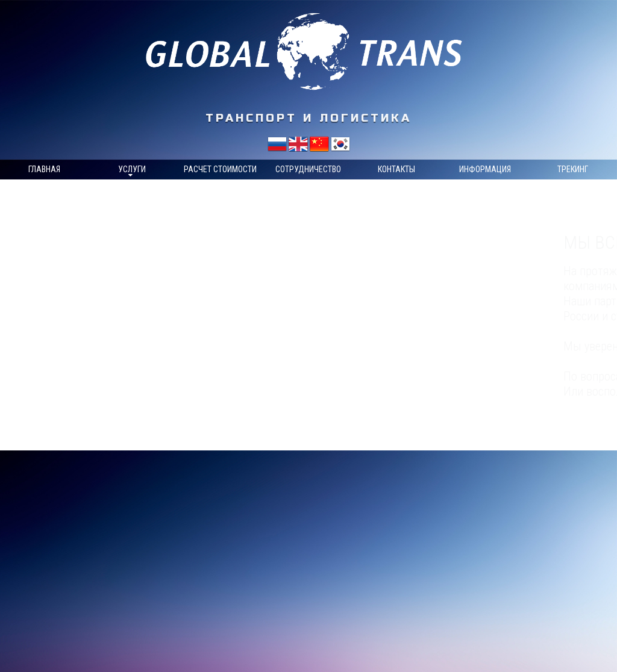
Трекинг (573, 169)
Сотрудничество (308, 169)
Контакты (396, 169)
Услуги (132, 169)
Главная (44, 169)
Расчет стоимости (220, 169)
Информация (485, 169)
